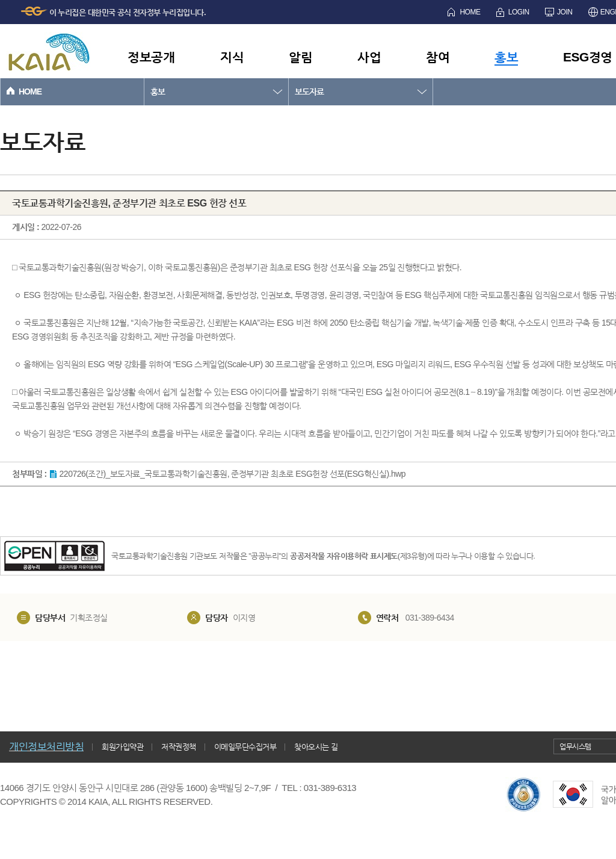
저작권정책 (179, 747)
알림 (300, 57)
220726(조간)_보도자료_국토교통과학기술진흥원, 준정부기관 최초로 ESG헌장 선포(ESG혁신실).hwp (233, 474)
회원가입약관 (122, 747)
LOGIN (519, 12)
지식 (232, 57)
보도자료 (309, 91)
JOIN (565, 12)
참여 (438, 57)
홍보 (506, 57)
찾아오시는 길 (316, 747)
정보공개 (151, 57)
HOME (470, 12)
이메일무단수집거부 (245, 747)
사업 (369, 57)
